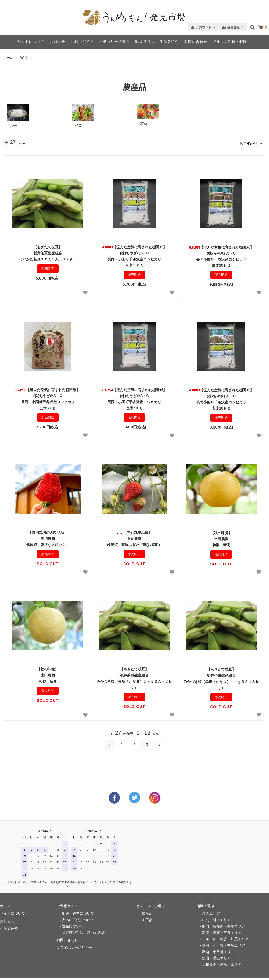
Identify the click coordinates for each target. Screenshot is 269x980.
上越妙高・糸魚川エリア (222, 963)
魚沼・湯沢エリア (216, 957)
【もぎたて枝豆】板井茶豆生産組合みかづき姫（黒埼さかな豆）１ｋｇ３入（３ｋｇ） (221, 683)
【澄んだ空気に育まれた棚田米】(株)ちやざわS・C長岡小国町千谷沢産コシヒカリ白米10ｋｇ (221, 261)
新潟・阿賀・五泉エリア (222, 931)
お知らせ (57, 42)
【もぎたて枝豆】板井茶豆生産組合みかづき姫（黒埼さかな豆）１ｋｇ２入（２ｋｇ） (134, 683)
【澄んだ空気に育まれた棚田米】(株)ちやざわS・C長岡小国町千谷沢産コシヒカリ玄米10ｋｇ (221, 403)
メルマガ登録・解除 (230, 42)
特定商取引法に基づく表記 (83, 931)
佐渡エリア (211, 912)
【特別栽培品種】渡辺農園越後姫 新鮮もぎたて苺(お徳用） (134, 543)
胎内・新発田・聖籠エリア (223, 925)
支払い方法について (78, 918)
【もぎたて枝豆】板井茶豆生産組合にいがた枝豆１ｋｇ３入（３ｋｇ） (48, 257)
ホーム (9, 58)
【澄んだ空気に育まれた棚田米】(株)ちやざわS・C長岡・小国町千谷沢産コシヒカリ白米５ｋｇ (134, 260)
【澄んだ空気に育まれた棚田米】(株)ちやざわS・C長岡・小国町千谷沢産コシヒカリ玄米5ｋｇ (134, 403)
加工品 (147, 918)
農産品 (24, 58)
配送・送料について (78, 912)
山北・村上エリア (216, 918)
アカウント (204, 27)
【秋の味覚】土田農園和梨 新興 (48, 680)
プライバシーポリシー (74, 946)
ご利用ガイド (82, 42)
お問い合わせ (196, 42)
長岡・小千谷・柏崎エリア (223, 944)
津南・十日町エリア (218, 950)
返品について (73, 925)
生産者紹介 (169, 42)
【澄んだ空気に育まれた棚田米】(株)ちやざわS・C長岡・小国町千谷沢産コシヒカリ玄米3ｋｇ (48, 403)
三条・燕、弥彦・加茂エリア (225, 937)
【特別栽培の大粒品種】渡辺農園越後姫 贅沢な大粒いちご (48, 543)
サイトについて (31, 42)
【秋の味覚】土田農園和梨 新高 (221, 543)
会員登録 (233, 27)
